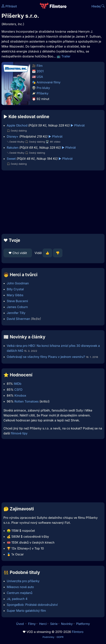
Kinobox (20, 395)
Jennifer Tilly (16, 313)
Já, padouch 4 (17, 599)
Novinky (67, 624)
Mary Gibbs (15, 295)
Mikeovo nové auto (20, 587)
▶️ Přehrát (78, 125)
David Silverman (18, 319)
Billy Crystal (15, 289)
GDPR (60, 637)
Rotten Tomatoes (27, 401)
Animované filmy (49, 82)
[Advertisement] (53, 202)
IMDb (18, 384)
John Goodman (18, 283)
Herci (43, 624)
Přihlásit (9, 6)
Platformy (83, 624)
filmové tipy (19, 433)
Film (40, 66)
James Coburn (17, 307)
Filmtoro (78, 632)
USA (40, 77)
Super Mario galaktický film (26, 611)
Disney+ (13, 136)
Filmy (32, 624)
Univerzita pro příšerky (23, 581)
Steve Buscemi (18, 301)
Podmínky (48, 637)
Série (54, 624)
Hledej (98, 6)
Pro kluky (43, 88)
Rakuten (13, 148)
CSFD (18, 390)
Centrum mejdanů (20, 593)
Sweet (11, 159)
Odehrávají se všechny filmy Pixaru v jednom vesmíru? (46, 357)
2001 (40, 71)
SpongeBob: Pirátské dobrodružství (32, 605)
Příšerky (43, 93)
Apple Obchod (17, 125)
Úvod (20, 624)
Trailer (66, 56)
